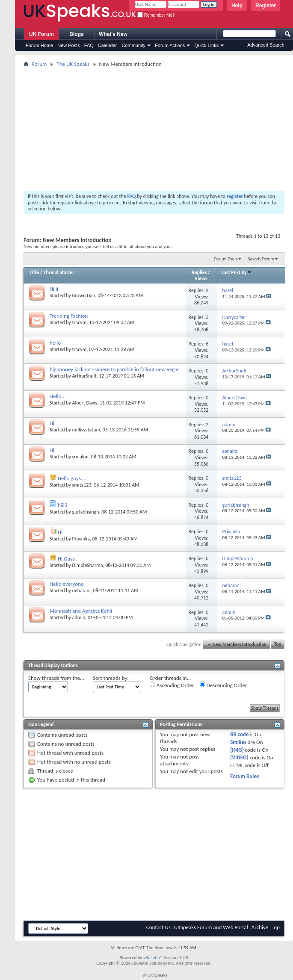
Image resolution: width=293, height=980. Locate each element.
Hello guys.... (72, 478)
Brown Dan (84, 295)
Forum (39, 64)
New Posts (69, 45)
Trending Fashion (69, 316)
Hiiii (54, 289)
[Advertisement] (154, 129)
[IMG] (237, 750)
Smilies (238, 742)
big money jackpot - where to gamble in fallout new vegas (114, 369)
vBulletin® (153, 958)
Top (278, 645)
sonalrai (80, 457)
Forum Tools (226, 259)
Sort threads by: (111, 678)
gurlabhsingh (86, 512)
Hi (52, 423)
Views (201, 278)
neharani (81, 590)
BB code (239, 734)
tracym (80, 322)
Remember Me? (156, 15)
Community (133, 45)
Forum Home (39, 45)
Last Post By (237, 272)
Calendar (108, 45)
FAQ (89, 45)
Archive (260, 927)
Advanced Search (266, 45)
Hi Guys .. (68, 559)
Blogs (76, 34)
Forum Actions (170, 45)
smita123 (82, 485)
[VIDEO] (239, 757)
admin (79, 617)
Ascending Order (172, 685)
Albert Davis (85, 403)
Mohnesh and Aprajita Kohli (81, 611)
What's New (113, 34)
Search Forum (261, 259)
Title (34, 272)
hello (55, 343)
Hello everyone (67, 584)
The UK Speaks (73, 64)
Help (237, 6)
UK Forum (41, 34)
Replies (199, 272)
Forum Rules (244, 776)
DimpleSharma (88, 565)
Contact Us (158, 927)
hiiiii (62, 505)
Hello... (58, 396)
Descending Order (223, 685)
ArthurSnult (84, 376)
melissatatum (86, 430)
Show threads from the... (56, 678)
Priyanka (81, 539)
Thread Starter (59, 272)
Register (266, 6)
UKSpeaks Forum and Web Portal (211, 927)
